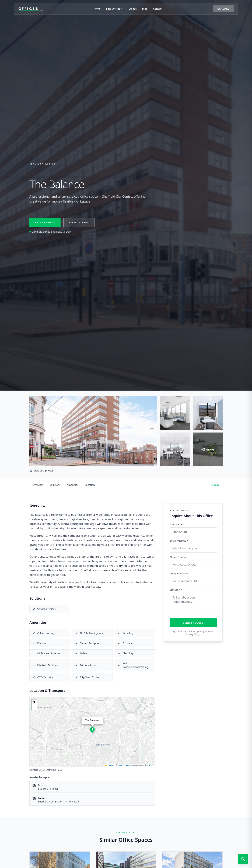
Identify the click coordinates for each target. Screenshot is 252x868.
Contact (158, 9)
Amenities (73, 485)
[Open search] (243, 859)
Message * (176, 590)
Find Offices (115, 9)
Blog (145, 9)
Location (90, 485)
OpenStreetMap (125, 765)
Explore (223, 9)
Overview (38, 485)
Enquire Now (45, 222)
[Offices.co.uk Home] (31, 9)
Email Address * (179, 541)
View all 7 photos (41, 471)
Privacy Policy (193, 634)
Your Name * (177, 524)
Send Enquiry (193, 623)
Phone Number (178, 557)
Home (97, 9)
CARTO (151, 765)
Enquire (215, 485)
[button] (92, 729)
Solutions (55, 485)
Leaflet (110, 765)
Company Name (179, 573)
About (133, 9)
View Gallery (79, 222)
